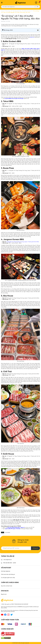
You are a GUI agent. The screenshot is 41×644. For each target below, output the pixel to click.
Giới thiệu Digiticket (6, 571)
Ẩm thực (8, 11)
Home (3, 11)
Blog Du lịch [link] (4, 594)
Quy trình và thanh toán (7, 586)
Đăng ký (35, 548)
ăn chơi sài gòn (8, 532)
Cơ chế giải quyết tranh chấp (8, 578)
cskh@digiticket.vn (6, 560)
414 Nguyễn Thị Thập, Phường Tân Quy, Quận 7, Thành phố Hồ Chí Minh (23, 242)
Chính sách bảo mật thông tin (8, 574)
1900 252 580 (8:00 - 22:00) (8, 563)
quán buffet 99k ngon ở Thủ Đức (13, 529)
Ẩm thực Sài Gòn (17, 11)
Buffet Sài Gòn (27, 11)
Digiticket (32, 37)
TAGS (3, 532)
